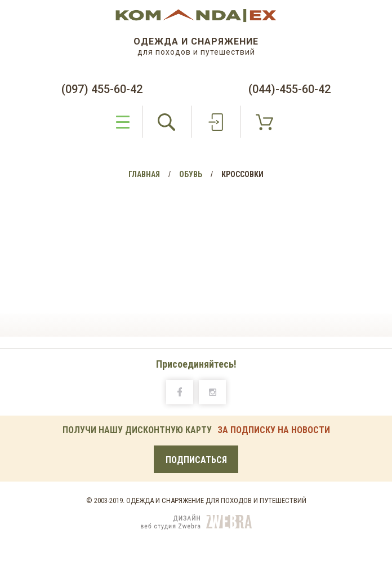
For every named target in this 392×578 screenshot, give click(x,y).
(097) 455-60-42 (102, 89)
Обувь (191, 174)
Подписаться (196, 460)
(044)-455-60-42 (289, 89)
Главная (144, 174)
